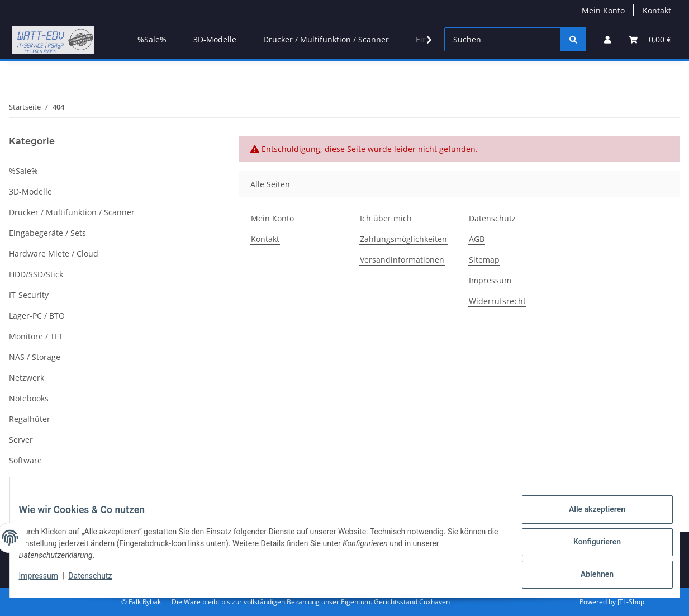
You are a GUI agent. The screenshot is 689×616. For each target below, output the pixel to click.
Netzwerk (27, 378)
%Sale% (23, 171)
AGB (477, 239)
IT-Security (29, 295)
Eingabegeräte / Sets (47, 233)
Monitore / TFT (36, 336)
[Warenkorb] (650, 39)
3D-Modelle (30, 191)
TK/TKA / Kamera (41, 481)
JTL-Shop (631, 602)
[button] (607, 39)
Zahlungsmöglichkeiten (403, 239)
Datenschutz (99, 581)
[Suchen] (503, 39)
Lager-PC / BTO (37, 316)
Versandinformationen (402, 260)
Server (21, 440)
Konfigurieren (588, 547)
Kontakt (657, 10)
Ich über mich (386, 218)
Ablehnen (588, 576)
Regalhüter (30, 419)
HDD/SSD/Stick (36, 274)
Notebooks (29, 398)
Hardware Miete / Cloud (54, 253)
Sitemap (484, 260)
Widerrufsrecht (497, 301)
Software (25, 460)
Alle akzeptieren (588, 518)
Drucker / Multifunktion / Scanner (72, 212)
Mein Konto (603, 10)
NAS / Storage (35, 357)
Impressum (47, 581)
